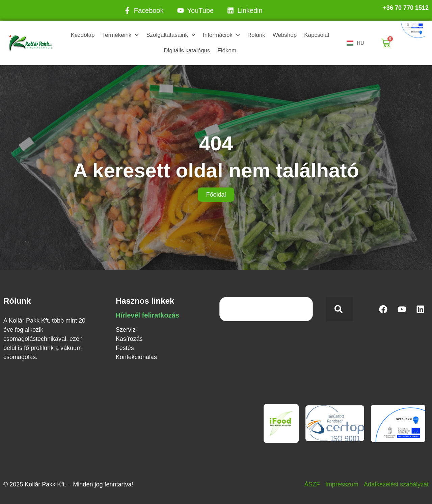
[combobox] (266, 309)
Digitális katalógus (187, 51)
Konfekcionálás (136, 357)
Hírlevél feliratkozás (147, 315)
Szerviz (126, 330)
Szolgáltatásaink (171, 35)
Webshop (285, 35)
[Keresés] (340, 309)
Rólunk (256, 35)
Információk (221, 35)
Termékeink (120, 35)
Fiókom (227, 51)
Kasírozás (129, 339)
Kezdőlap (83, 35)
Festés (125, 348)
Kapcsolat (317, 35)
